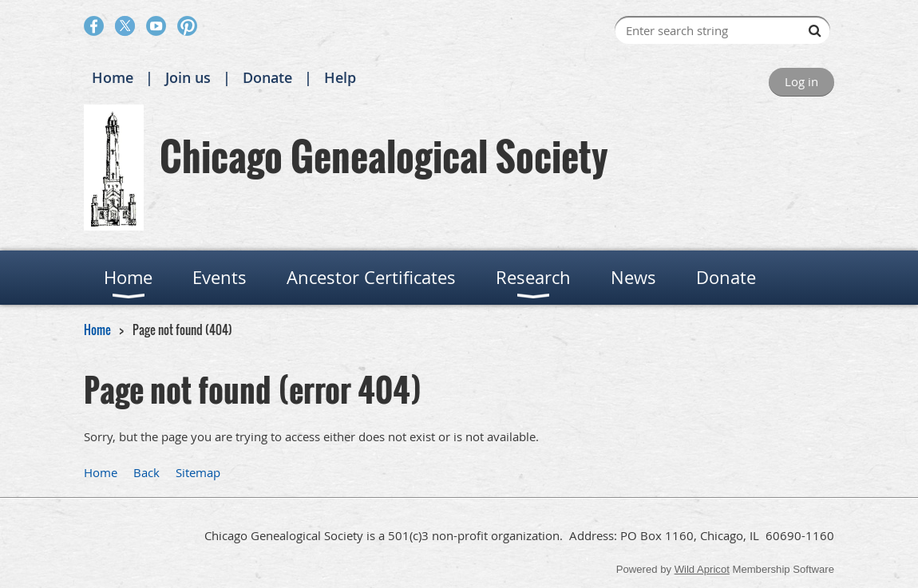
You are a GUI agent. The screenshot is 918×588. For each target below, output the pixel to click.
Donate (267, 77)
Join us (188, 77)
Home (113, 77)
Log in (801, 81)
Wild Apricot (702, 569)
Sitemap (198, 472)
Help (340, 77)
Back (146, 472)
